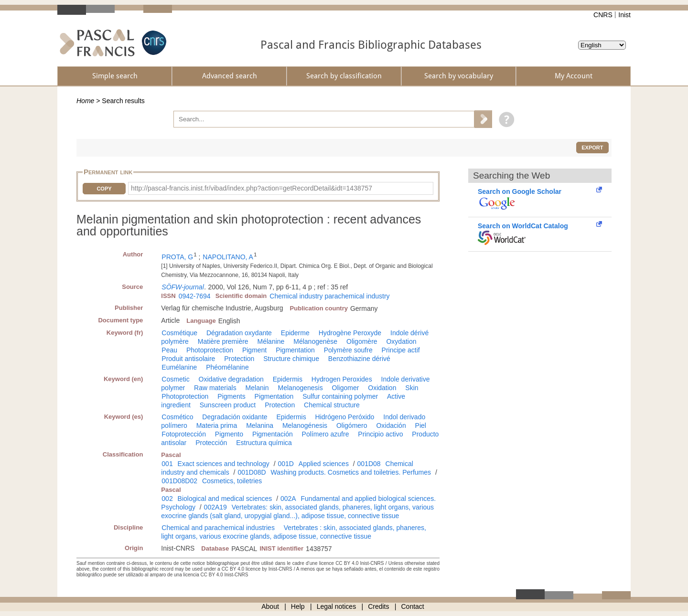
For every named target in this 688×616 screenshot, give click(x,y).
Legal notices (337, 606)
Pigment (254, 350)
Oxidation (382, 388)
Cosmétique (179, 333)
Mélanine (271, 341)
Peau (169, 350)
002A (288, 499)
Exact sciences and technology (224, 464)
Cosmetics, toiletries (232, 481)
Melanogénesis (305, 425)
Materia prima (217, 425)
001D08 (369, 464)
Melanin (257, 388)
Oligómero (352, 425)
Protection (239, 359)
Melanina (260, 425)
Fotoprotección (184, 434)
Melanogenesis (301, 388)
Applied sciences (324, 464)
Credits (378, 606)
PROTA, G (177, 257)
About (270, 606)
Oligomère (362, 341)
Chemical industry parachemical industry (329, 296)
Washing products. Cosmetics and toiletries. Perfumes (351, 472)
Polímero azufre (326, 434)
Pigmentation (295, 350)
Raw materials (215, 388)
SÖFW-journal (183, 287)
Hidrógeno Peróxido (345, 417)
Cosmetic (175, 379)
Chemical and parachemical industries (218, 528)
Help (298, 606)
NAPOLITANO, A (228, 257)
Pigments (231, 396)
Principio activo (380, 434)
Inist (624, 15)
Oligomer (346, 388)
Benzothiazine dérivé (359, 359)
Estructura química (264, 443)
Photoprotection (210, 350)
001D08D (252, 472)
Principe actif (401, 350)
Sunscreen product (228, 405)
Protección (211, 443)
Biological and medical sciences (225, 499)
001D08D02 (179, 481)
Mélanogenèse (315, 341)
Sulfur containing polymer (340, 396)
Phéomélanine (227, 367)
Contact (413, 606)
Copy (104, 189)
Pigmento (229, 434)
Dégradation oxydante (239, 333)
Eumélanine (179, 367)
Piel (421, 425)
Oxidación (391, 425)
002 (167, 499)
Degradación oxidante (235, 417)
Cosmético (177, 417)
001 (167, 464)
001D (285, 464)
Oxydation (401, 341)
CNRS (603, 15)
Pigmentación (273, 434)
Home (85, 101)
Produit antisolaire (188, 359)
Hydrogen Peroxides (342, 379)
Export (592, 148)
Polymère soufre (348, 350)
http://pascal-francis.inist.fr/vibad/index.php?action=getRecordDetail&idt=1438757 (252, 188)
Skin (412, 388)
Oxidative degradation (231, 379)
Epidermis (288, 379)
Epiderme (295, 333)
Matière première (223, 341)
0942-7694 (195, 296)
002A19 (215, 507)
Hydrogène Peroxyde (350, 333)
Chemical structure (332, 405)
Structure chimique (291, 359)
